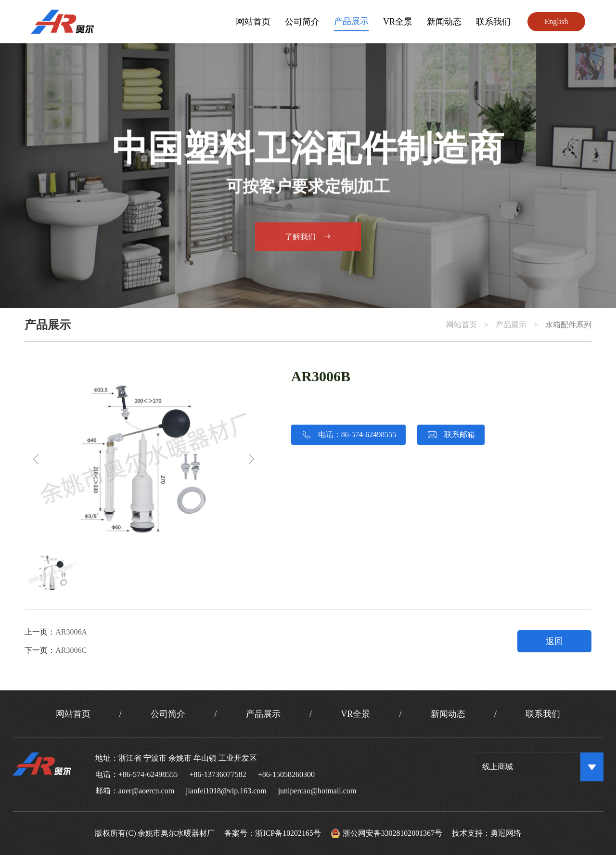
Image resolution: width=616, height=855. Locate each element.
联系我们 (493, 22)
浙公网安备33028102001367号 (387, 833)
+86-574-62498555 (148, 774)
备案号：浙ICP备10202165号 (273, 833)
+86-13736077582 (218, 774)
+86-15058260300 (286, 774)
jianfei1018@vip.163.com (226, 791)
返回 (554, 641)
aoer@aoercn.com (146, 791)
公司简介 (302, 22)
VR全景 (398, 22)
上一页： (56, 632)
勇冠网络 (506, 833)
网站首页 (253, 22)
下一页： (56, 650)
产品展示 (351, 21)
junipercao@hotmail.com (317, 791)
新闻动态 (444, 22)
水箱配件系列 (568, 325)
